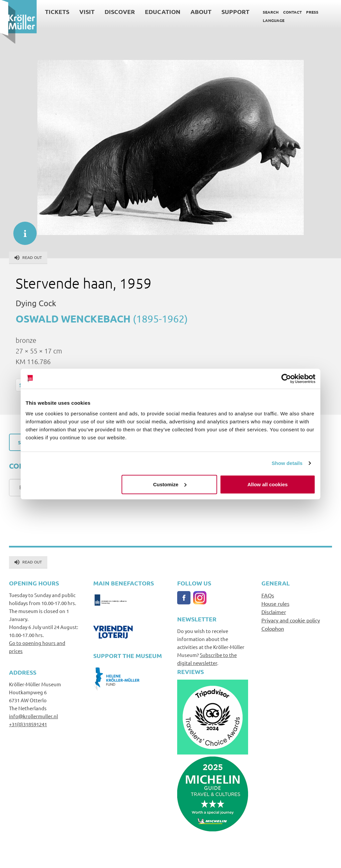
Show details (287, 463)
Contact (292, 12)
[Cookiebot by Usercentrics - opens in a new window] (286, 379)
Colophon (273, 628)
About (201, 11)
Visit (87, 11)
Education (163, 11)
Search (271, 12)
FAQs (268, 595)
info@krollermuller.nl (33, 716)
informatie (22, 230)
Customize (170, 484)
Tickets (57, 11)
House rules (275, 603)
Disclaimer (274, 612)
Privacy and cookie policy (291, 620)
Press (312, 12)
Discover (120, 11)
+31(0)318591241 (28, 724)
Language (274, 20)
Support (235, 11)
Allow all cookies (268, 484)
